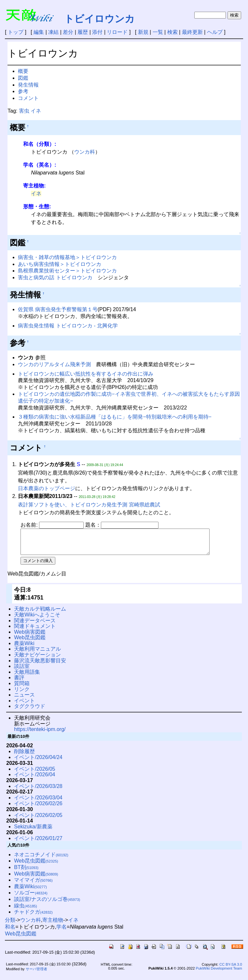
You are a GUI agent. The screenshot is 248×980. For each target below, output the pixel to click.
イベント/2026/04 (34, 779)
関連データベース (35, 625)
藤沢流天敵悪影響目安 (40, 665)
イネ (36, 111)
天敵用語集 (27, 677)
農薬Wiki (24, 648)
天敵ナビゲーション (37, 660)
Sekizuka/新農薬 (33, 831)
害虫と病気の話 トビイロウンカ (55, 277)
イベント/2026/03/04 (38, 802)
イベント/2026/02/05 (38, 820)
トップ (16, 32)
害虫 (24, 111)
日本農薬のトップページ (47, 488)
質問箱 (22, 688)
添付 (97, 32)
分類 (10, 925)
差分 (68, 32)
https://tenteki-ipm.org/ (40, 734)
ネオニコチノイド (41, 859)
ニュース (24, 700)
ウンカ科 (85, 152)
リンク (22, 694)
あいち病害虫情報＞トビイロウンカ (60, 264)
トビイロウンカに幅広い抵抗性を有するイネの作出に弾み (86, 374)
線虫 (26, 911)
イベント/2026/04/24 (38, 762)
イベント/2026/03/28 (38, 791)
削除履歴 (24, 756)
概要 (23, 71)
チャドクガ (33, 917)
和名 (10, 932)
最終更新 (192, 32)
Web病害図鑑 (30, 637)
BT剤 (26, 872)
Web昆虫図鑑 (30, 642)
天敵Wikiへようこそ (37, 620)
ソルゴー (31, 897)
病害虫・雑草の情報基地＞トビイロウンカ (67, 257)
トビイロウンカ (99, 19)
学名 (62, 932)
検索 (172, 32)
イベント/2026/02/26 (38, 808)
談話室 (22, 671)
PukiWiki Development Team (219, 973)
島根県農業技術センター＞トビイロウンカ (67, 271)
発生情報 (28, 85)
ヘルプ (215, 32)
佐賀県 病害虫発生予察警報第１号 (58, 309)
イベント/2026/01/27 (38, 843)
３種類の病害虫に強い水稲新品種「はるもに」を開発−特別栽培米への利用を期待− (115, 417)
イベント (24, 705)
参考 (23, 91)
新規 (143, 32)
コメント (28, 98)
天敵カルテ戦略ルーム (40, 614)
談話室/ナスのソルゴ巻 (47, 904)
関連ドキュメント (35, 631)
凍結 (53, 32)
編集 (39, 32)
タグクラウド (30, 711)
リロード (117, 32)
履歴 (83, 32)
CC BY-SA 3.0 (231, 969)
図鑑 (23, 78)
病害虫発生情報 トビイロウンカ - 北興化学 (68, 326)
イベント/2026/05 (34, 774)
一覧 (158, 32)
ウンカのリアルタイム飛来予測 (54, 364)
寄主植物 (53, 925)
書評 (19, 682)
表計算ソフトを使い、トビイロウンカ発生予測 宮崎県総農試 (89, 505)
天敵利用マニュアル (37, 654)
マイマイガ (33, 885)
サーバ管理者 (36, 974)
